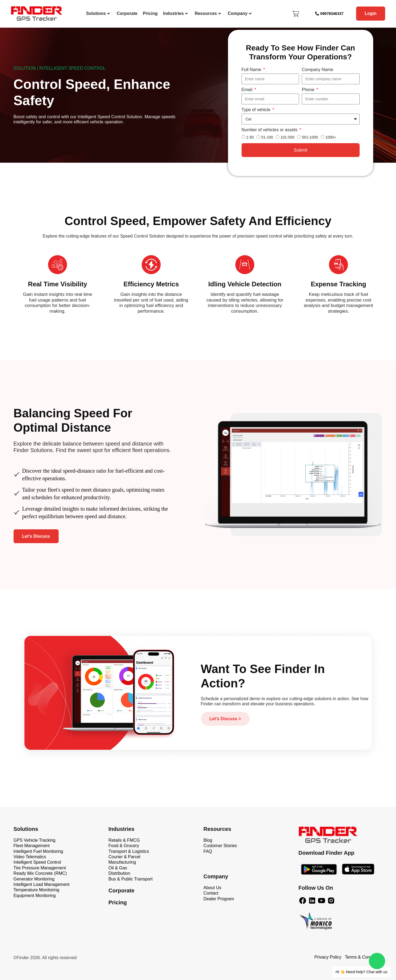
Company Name (318, 70)
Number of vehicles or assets (270, 130)
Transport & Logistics (129, 851)
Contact (211, 893)
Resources (208, 13)
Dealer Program (219, 899)
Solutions (98, 13)
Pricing (150, 13)
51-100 (267, 137)
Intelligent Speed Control (37, 862)
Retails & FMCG (124, 840)
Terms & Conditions (364, 957)
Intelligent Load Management (42, 884)
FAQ (208, 851)
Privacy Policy (328, 957)
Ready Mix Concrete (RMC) (40, 873)
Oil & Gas (118, 868)
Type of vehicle (257, 110)
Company (240, 13)
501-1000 (310, 137)
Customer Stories (220, 846)
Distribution (119, 873)
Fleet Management (32, 846)
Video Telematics (30, 857)
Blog (208, 840)
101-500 (287, 137)
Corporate (127, 13)
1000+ (331, 137)
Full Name (252, 70)
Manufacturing (122, 862)
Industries (175, 13)
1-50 (250, 137)
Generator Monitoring (34, 879)
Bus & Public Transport (131, 879)
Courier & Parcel (124, 857)
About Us (213, 888)
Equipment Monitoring (35, 896)
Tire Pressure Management (40, 868)
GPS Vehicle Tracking (35, 840)
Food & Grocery (124, 846)
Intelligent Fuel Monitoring (38, 851)
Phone (309, 90)
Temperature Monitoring (37, 890)
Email (248, 90)
